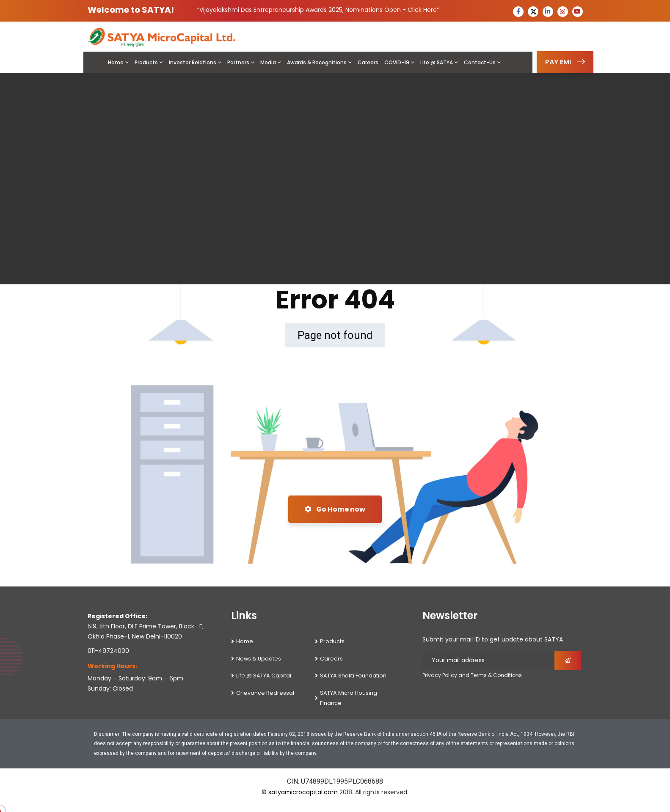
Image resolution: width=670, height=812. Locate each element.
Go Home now (335, 509)
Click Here (422, 10)
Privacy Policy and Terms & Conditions (472, 675)
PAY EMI (565, 62)
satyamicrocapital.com (303, 792)
